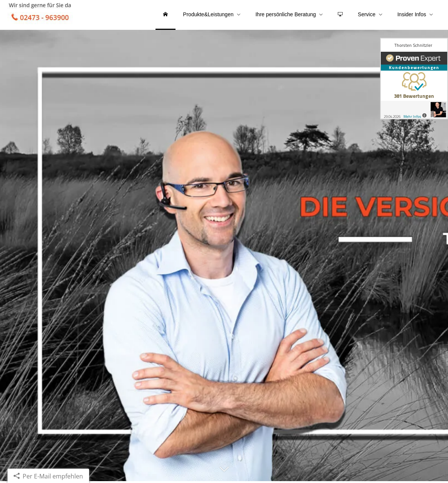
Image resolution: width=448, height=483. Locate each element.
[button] (224, 474)
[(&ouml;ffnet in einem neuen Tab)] (414, 79)
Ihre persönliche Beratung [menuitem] (286, 14)
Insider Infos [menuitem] (412, 14)
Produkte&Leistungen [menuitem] (208, 14)
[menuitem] (165, 15)
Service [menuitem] (367, 14)
